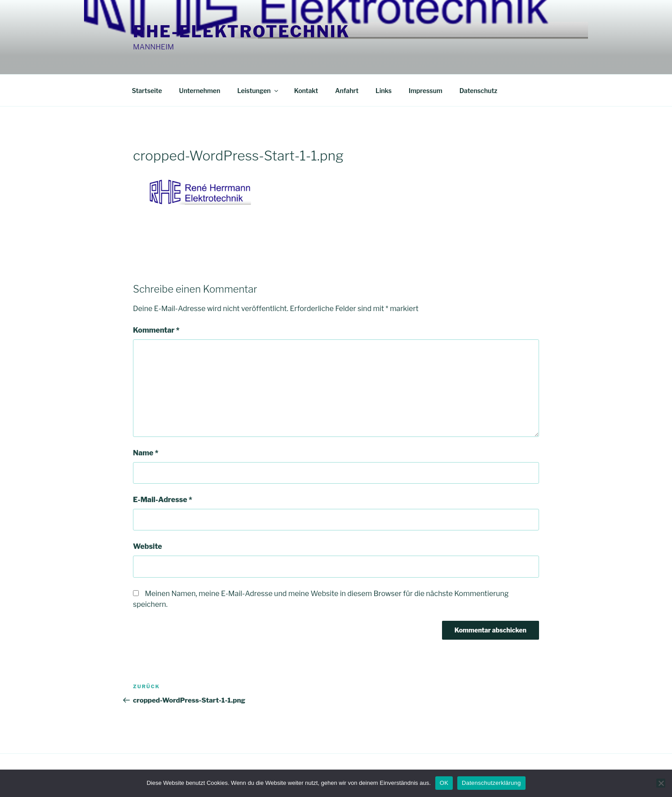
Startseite (147, 91)
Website (148, 546)
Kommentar (156, 330)
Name (146, 453)
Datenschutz (479, 91)
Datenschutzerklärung (491, 783)
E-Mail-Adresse (163, 500)
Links (384, 91)
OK (444, 783)
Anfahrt (347, 91)
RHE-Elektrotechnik (241, 31)
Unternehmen (200, 91)
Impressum (426, 91)
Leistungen (258, 91)
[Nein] (661, 783)
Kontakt (306, 91)
